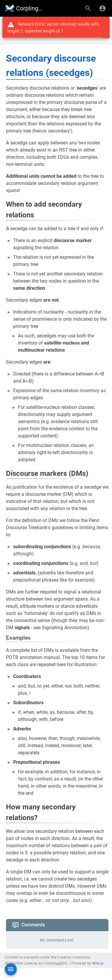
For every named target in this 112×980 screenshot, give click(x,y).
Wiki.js (98, 963)
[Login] (102, 8)
